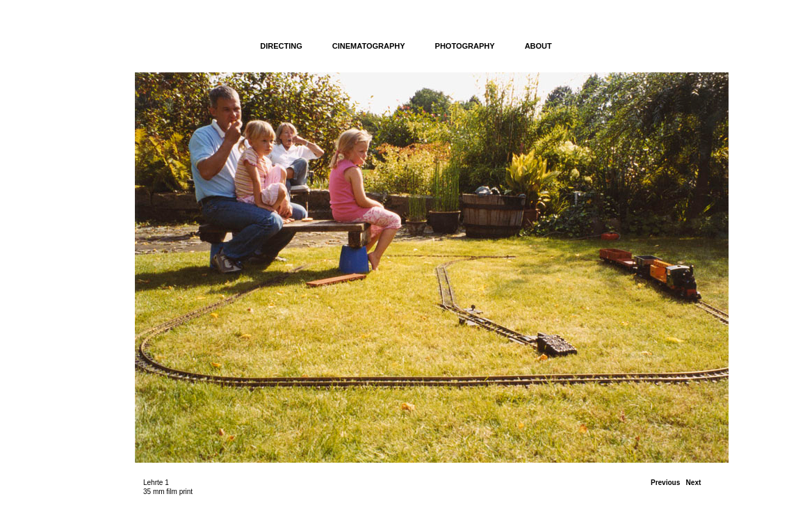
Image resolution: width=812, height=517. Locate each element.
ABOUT (538, 46)
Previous (665, 483)
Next (694, 483)
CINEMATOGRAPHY (369, 46)
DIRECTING (281, 46)
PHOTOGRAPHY (465, 46)
